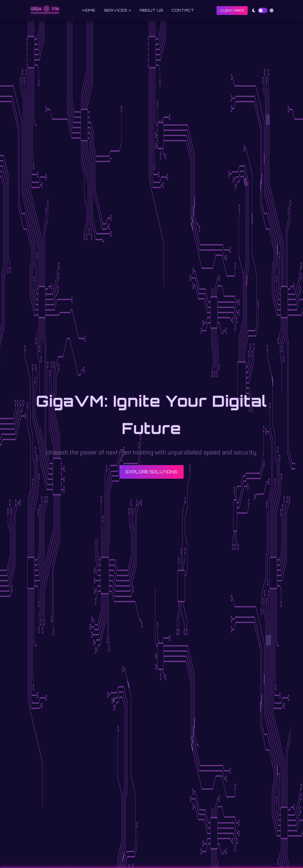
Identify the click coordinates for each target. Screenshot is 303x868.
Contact (183, 10)
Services (118, 10)
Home (89, 10)
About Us (151, 10)
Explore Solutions (152, 472)
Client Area (232, 10)
